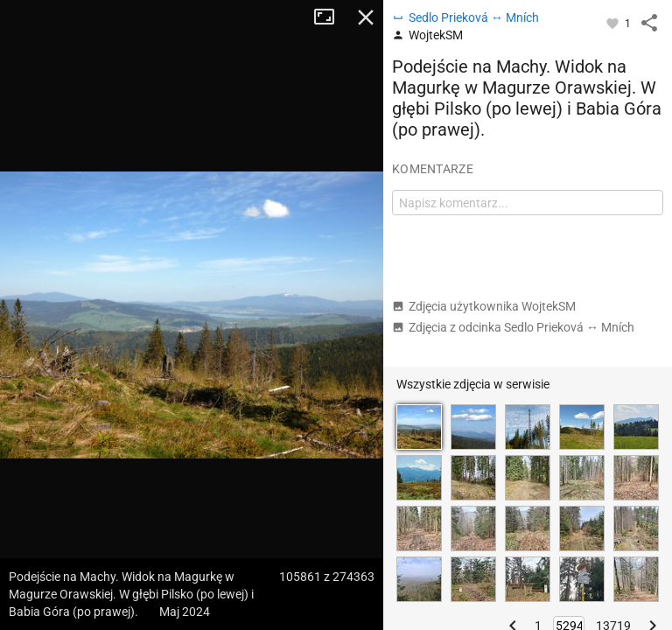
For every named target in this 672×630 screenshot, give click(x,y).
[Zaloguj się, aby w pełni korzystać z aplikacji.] (614, 23)
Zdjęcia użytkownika (484, 306)
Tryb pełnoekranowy (331, 17)
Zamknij (366, 17)
